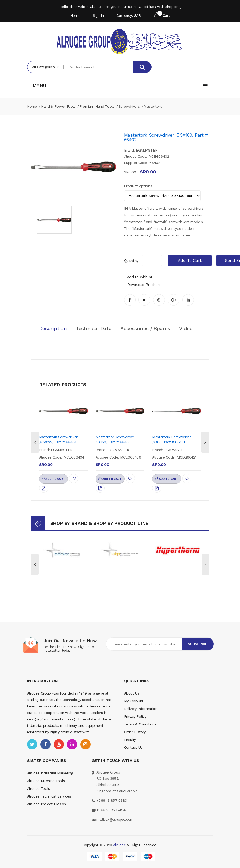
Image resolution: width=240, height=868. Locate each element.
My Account (134, 701)
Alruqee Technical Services (49, 796)
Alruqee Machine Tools (46, 781)
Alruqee (119, 845)
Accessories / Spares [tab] (146, 329)
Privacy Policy (135, 716)
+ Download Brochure (142, 285)
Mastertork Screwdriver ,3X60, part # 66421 (171, 439)
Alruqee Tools (38, 788)
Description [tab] (53, 329)
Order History (135, 732)
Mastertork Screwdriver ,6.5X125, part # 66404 (58, 439)
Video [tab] (187, 329)
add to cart (190, 260)
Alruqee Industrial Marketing (50, 773)
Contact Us (133, 747)
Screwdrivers (129, 106)
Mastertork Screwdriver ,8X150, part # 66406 (115, 439)
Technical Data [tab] (94, 329)
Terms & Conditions (140, 724)
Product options (138, 186)
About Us (132, 693)
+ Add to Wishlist (138, 277)
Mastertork (153, 106)
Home (75, 15)
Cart (162, 15)
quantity (131, 261)
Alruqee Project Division (47, 804)
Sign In (98, 15)
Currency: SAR (128, 15)
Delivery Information (141, 709)
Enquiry (130, 740)
